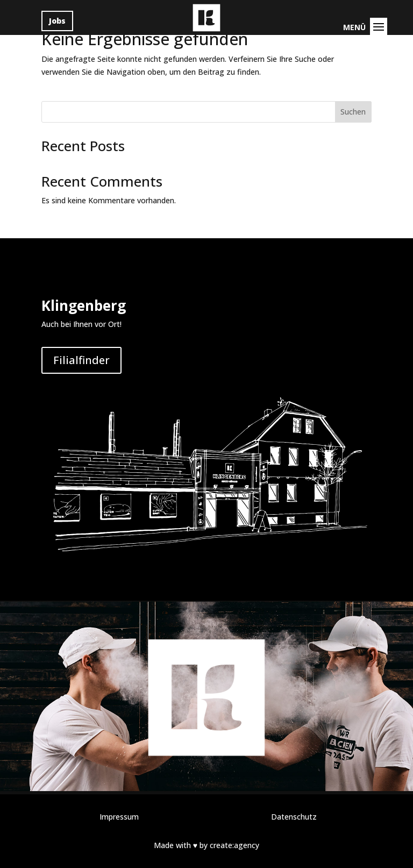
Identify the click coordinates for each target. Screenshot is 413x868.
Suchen (353, 112)
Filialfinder (81, 360)
